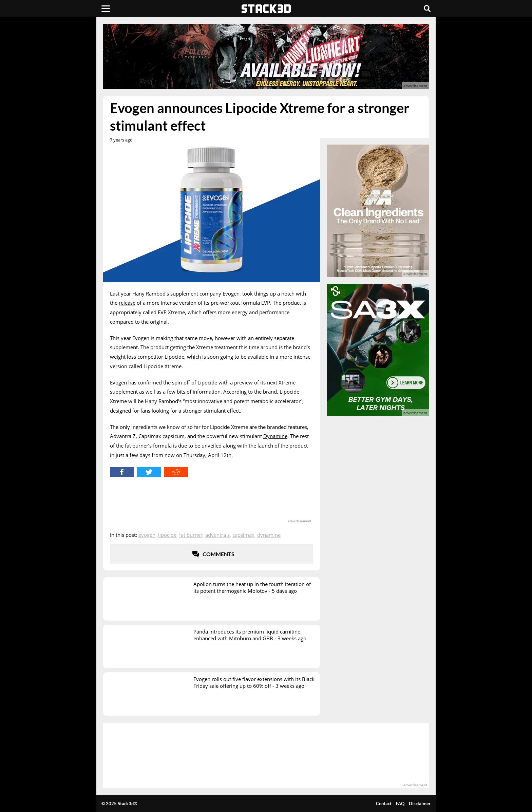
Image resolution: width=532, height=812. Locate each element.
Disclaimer (420, 804)
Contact (384, 804)
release (127, 303)
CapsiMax (243, 535)
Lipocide (167, 535)
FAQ (400, 804)
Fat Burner (191, 535)
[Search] (427, 8)
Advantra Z (217, 535)
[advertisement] (54, 151)
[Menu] (106, 8)
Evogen (147, 535)
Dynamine (275, 436)
